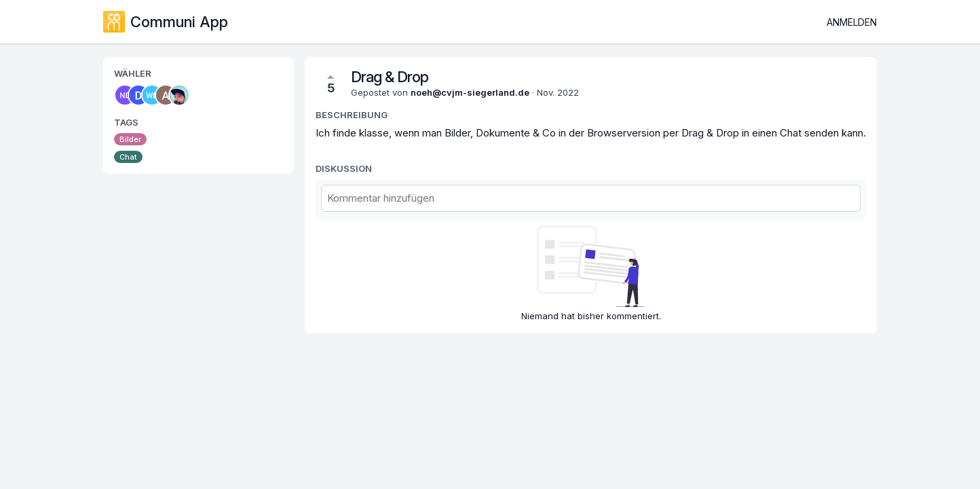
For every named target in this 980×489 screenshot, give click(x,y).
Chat (128, 157)
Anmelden (852, 22)
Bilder (130, 139)
